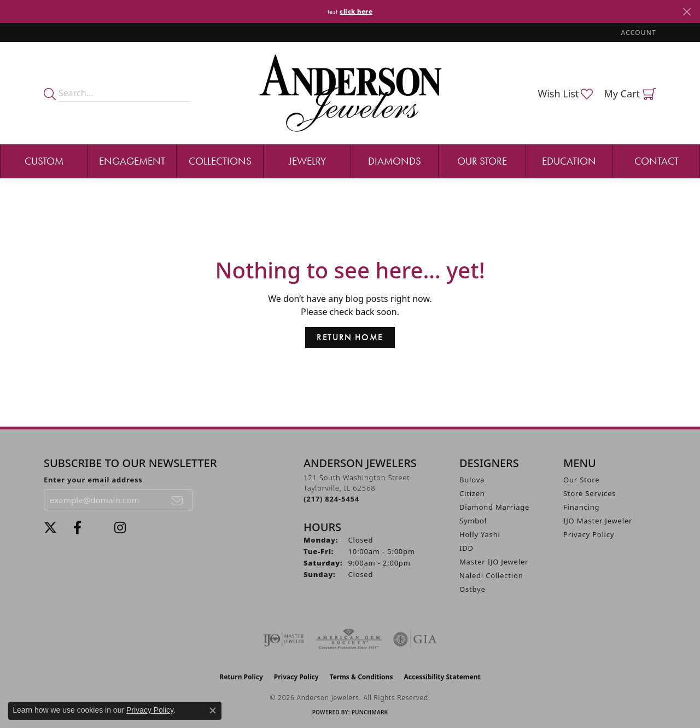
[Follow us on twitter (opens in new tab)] (50, 528)
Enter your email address (93, 480)
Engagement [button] (132, 161)
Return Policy (241, 677)
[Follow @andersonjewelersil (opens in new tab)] (120, 528)
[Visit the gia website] (415, 639)
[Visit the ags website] (349, 639)
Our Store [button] (482, 161)
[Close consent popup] (213, 710)
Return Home (350, 337)
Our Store (581, 480)
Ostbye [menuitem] (472, 589)
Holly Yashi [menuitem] (480, 534)
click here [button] (356, 11)
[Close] (687, 12)
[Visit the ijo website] (284, 639)
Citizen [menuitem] (472, 493)
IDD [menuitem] (466, 548)
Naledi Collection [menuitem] (491, 575)
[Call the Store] (331, 499)
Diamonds (395, 161)
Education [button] (569, 161)
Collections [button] (220, 161)
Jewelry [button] (307, 161)
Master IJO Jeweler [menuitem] (494, 562)
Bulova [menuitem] (472, 480)
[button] (638, 33)
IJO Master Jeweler (598, 521)
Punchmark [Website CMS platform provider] (370, 712)
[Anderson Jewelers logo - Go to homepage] (350, 93)
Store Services (590, 493)
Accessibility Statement (442, 677)
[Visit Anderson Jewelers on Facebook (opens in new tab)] (77, 528)
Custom (44, 161)
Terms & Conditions (361, 677)
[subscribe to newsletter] (178, 500)
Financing (581, 507)
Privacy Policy (589, 534)
